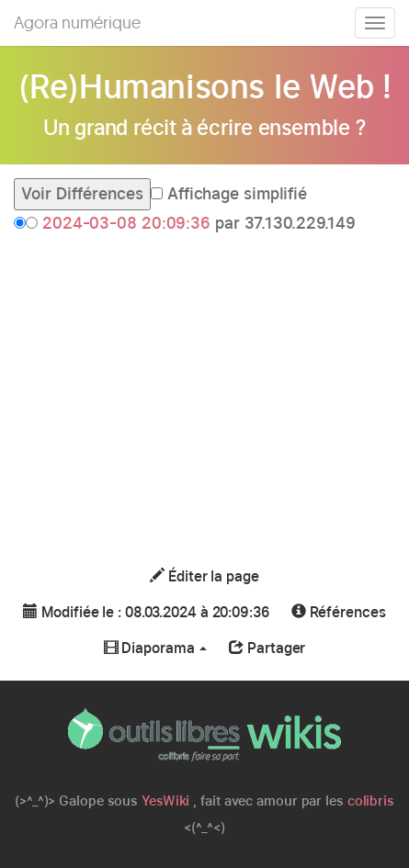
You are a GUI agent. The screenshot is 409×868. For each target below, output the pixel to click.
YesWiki (165, 800)
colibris (371, 800)
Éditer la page (204, 576)
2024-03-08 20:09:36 (126, 223)
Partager (267, 648)
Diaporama (156, 648)
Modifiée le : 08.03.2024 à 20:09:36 (146, 612)
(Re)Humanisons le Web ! (205, 86)
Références (339, 612)
